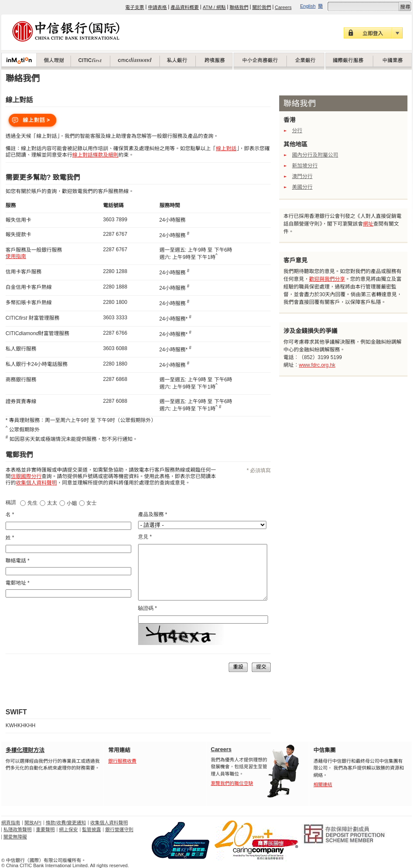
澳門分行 (302, 176)
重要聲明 (45, 829)
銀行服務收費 (122, 761)
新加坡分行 (305, 166)
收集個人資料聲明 (109, 823)
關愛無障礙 (15, 837)
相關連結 (323, 785)
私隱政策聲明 (18, 829)
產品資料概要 (185, 7)
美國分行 (302, 187)
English (308, 6)
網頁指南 (11, 823)
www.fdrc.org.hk (317, 365)
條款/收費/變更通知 (66, 823)
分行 (297, 131)
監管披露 (91, 829)
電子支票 (135, 7)
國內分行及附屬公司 (315, 155)
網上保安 (68, 829)
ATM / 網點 (214, 7)
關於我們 (262, 7)
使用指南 (16, 256)
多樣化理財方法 (25, 750)
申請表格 (157, 7)
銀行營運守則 (119, 829)
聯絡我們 (239, 7)
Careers (283, 7)
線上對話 (226, 149)
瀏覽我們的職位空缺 (232, 783)
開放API (33, 823)
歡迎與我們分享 (327, 279)
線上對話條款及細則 (95, 155)
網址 (368, 224)
